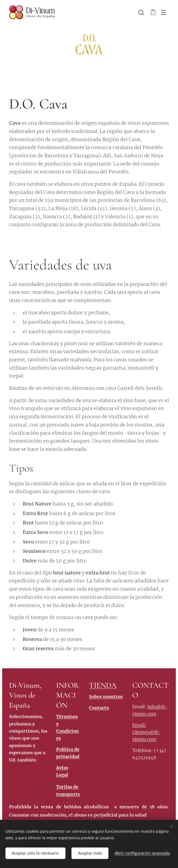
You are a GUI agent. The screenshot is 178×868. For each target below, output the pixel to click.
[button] (141, 12)
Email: (139, 725)
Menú (163, 13)
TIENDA (103, 685)
